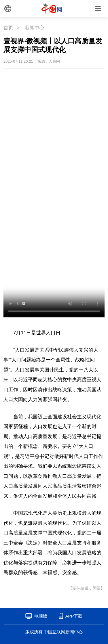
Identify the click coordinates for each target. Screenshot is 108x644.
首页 (8, 28)
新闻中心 (35, 28)
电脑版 (41, 616)
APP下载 (74, 616)
